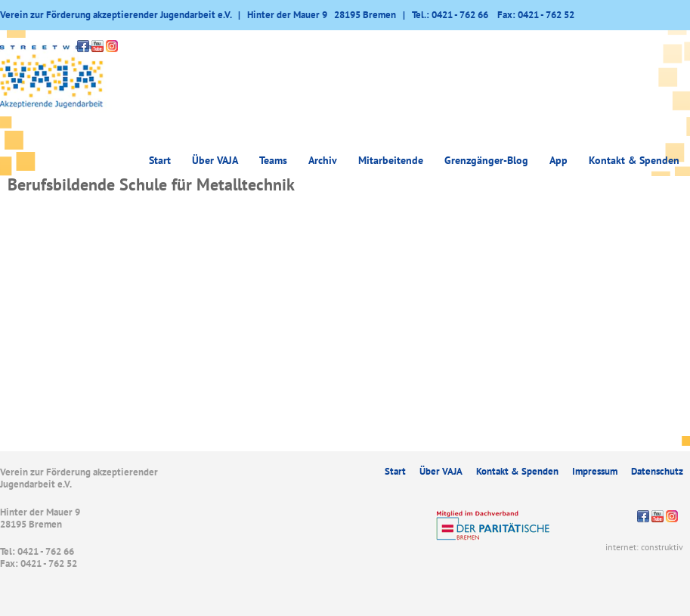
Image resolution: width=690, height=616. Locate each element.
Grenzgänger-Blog (486, 160)
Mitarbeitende (391, 160)
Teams (273, 160)
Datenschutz (657, 471)
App (558, 160)
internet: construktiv (644, 547)
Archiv (323, 160)
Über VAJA (215, 160)
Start (160, 160)
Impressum (595, 471)
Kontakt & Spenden (634, 160)
